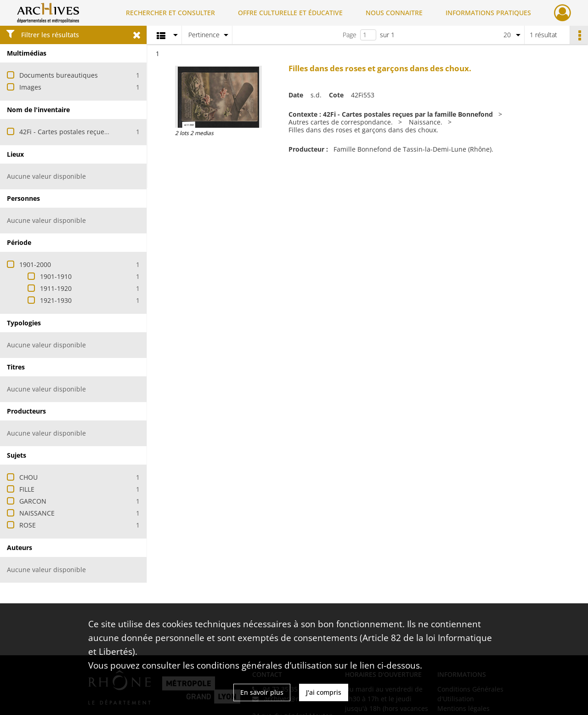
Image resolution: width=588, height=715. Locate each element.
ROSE (28, 525)
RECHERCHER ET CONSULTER (170, 13)
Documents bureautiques (59, 75)
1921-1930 (56, 300)
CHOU (28, 477)
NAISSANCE (37, 513)
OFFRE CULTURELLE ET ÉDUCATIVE (290, 13)
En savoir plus (262, 692)
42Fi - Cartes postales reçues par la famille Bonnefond (103, 132)
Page (350, 35)
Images (30, 87)
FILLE (27, 489)
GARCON (33, 501)
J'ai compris (324, 692)
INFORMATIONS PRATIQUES (488, 13)
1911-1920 (56, 288)
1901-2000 (35, 264)
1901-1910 (56, 276)
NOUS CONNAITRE (394, 13)
